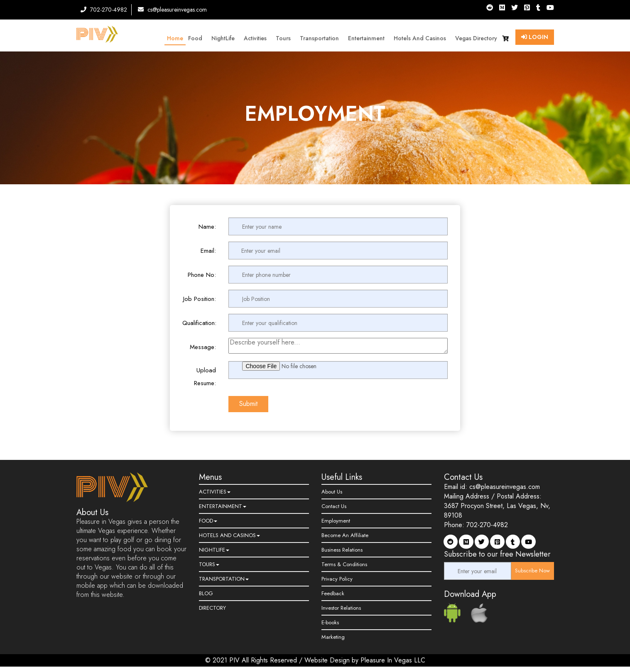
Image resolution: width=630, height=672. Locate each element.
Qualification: (199, 323)
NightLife (225, 38)
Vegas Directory (476, 38)
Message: (203, 347)
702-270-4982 (104, 10)
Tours (285, 38)
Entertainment (368, 38)
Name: (207, 227)
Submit (248, 404)
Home (175, 38)
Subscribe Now (532, 571)
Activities (257, 38)
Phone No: (202, 275)
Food (197, 38)
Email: (208, 251)
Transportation (321, 38)
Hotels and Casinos (422, 38)
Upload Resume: (205, 377)
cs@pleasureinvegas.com (172, 10)
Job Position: (200, 299)
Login (535, 37)
